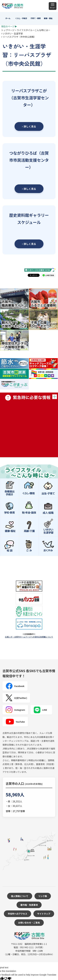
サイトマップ (44, 914)
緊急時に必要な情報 (29, 425)
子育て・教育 (36, 18)
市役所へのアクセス (17, 914)
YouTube (15, 722)
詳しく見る (29, 126)
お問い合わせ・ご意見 (29, 923)
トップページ (8, 30)
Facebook (15, 686)
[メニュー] (53, 6)
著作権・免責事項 (29, 905)
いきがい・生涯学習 (13, 33)
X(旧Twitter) (16, 698)
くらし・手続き (21, 18)
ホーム (8, 18)
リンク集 (43, 896)
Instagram (15, 710)
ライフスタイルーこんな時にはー (34, 30)
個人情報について (20, 896)
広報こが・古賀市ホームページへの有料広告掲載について (29, 637)
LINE (40, 710)
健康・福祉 (48, 18)
